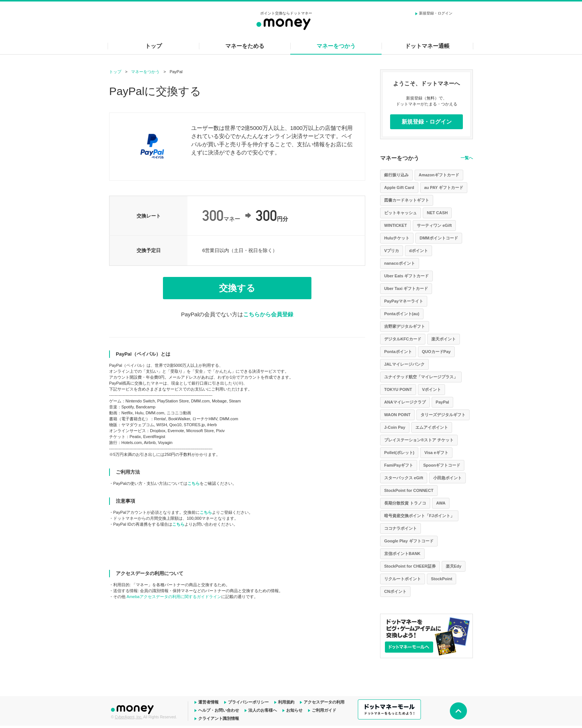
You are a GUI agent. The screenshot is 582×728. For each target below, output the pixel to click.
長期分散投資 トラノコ (405, 503)
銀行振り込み (396, 175)
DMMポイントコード (439, 238)
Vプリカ (392, 251)
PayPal (442, 402)
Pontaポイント (398, 352)
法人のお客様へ (263, 710)
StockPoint (442, 579)
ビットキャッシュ (400, 213)
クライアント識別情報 (219, 718)
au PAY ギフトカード (444, 187)
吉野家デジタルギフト (405, 326)
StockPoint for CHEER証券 (410, 566)
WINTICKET (395, 225)
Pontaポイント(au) (402, 314)
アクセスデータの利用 (324, 702)
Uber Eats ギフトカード (406, 276)
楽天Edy (454, 566)
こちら (194, 483)
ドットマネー (133, 709)
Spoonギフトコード (442, 465)
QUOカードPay (436, 352)
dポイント (418, 251)
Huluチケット (397, 238)
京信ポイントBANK (402, 554)
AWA (441, 503)
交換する (237, 288)
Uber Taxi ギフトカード (406, 288)
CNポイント (395, 591)
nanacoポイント (400, 263)
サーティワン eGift (434, 225)
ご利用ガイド (324, 710)
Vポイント (431, 389)
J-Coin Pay (395, 427)
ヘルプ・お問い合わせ (219, 710)
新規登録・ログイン (436, 13)
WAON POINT (397, 415)
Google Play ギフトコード (409, 541)
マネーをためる (245, 46)
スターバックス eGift (404, 478)
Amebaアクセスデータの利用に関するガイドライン (174, 597)
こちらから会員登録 (268, 314)
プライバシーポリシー (248, 702)
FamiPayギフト (399, 465)
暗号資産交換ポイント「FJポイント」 (419, 516)
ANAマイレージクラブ (405, 402)
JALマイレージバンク (404, 364)
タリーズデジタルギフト (443, 415)
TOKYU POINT (398, 389)
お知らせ (294, 710)
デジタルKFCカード (403, 339)
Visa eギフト (436, 453)
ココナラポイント (400, 528)
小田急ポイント (447, 478)
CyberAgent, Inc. (128, 717)
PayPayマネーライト (404, 301)
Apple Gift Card (399, 187)
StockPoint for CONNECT (409, 490)
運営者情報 (208, 702)
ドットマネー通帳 (427, 46)
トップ (153, 46)
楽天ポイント (444, 339)
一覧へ (467, 158)
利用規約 (286, 702)
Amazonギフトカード (439, 175)
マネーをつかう (336, 46)
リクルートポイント (403, 579)
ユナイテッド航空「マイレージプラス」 (421, 377)
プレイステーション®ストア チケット (419, 440)
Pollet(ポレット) (399, 453)
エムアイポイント (432, 427)
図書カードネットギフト (407, 200)
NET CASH (437, 213)
